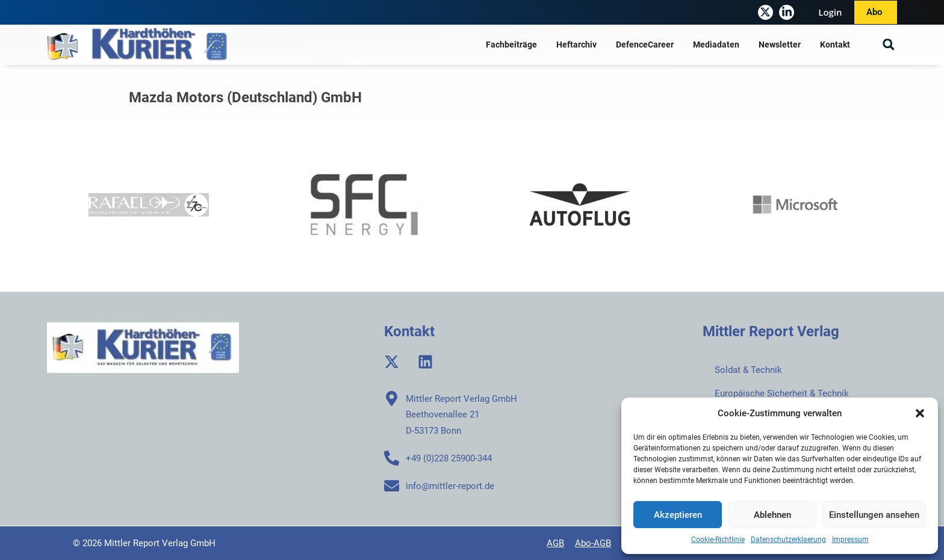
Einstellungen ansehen (874, 515)
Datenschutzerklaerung (788, 540)
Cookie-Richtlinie (718, 540)
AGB (555, 543)
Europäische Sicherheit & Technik (782, 393)
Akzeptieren (678, 515)
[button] (920, 413)
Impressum (850, 540)
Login (830, 12)
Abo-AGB (593, 543)
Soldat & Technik (748, 370)
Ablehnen (772, 515)
